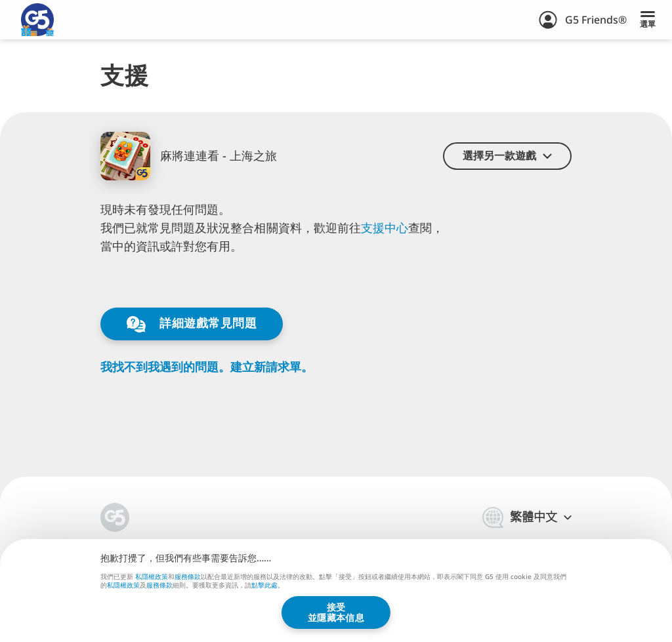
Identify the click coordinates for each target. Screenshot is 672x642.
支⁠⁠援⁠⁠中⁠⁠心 (385, 228)
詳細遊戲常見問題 (192, 324)
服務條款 (188, 576)
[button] (507, 156)
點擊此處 (264, 586)
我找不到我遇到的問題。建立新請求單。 (207, 367)
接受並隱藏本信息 (336, 612)
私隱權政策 (152, 576)
